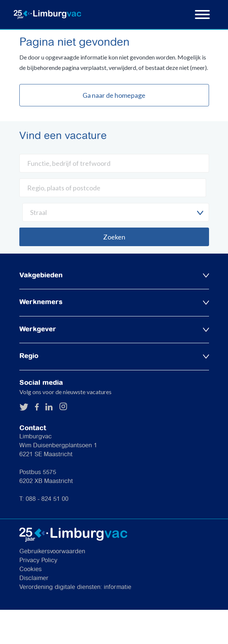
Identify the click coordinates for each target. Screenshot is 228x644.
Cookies (30, 569)
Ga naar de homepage (114, 95)
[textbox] (116, 212)
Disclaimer (34, 578)
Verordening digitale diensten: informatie (75, 587)
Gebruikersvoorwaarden (52, 552)
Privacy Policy (38, 561)
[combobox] (116, 212)
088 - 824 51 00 (47, 499)
